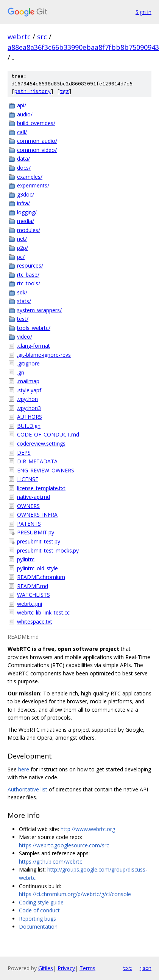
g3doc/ (26, 194)
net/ (22, 239)
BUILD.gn (29, 426)
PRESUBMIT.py (36, 532)
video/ (25, 337)
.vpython (27, 399)
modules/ (29, 230)
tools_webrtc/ (34, 328)
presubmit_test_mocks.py (48, 550)
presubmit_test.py (39, 541)
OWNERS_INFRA (37, 515)
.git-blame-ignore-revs (44, 355)
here (24, 769)
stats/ (24, 301)
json (145, 968)
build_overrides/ (36, 123)
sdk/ (22, 292)
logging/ (27, 212)
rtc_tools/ (29, 283)
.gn (21, 372)
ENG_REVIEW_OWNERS (46, 470)
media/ (26, 221)
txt (127, 968)
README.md (33, 586)
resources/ (30, 266)
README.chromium (41, 577)
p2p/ (23, 248)
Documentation (38, 927)
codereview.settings (41, 444)
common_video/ (37, 150)
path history (33, 91)
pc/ (21, 257)
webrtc (19, 37)
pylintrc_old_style (37, 568)
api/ (22, 105)
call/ (22, 132)
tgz (64, 91)
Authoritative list (27, 789)
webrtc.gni (30, 604)
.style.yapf (29, 390)
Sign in (143, 12)
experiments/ (33, 185)
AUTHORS (30, 417)
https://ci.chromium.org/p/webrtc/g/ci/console (75, 894)
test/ (23, 319)
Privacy (66, 968)
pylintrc (26, 559)
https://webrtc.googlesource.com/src (64, 845)
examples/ (30, 177)
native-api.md (34, 497)
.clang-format (34, 346)
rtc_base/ (28, 275)
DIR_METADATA (37, 461)
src (42, 37)
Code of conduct (39, 910)
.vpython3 (29, 408)
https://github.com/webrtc (51, 862)
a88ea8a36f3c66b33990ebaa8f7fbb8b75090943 (83, 47)
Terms (87, 968)
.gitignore (28, 363)
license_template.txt (41, 488)
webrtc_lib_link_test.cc (43, 612)
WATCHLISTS (34, 595)
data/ (23, 159)
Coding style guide (41, 902)
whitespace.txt (35, 622)
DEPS (24, 453)
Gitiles (46, 968)
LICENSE (28, 479)
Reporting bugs (37, 919)
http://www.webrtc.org (88, 829)
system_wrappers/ (39, 310)
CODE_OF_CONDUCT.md (48, 434)
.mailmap (28, 381)
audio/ (25, 114)
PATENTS (29, 524)
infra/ (23, 203)
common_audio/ (37, 141)
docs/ (24, 168)
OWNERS (28, 506)
